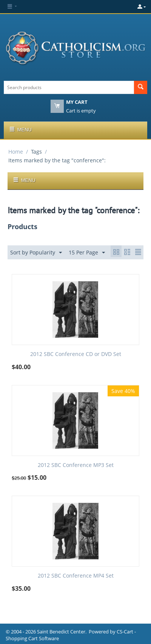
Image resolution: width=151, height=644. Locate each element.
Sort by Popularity (36, 253)
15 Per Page (87, 253)
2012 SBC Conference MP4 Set (76, 576)
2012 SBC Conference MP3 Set (76, 465)
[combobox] (69, 87)
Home (16, 152)
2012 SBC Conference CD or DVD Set (76, 354)
